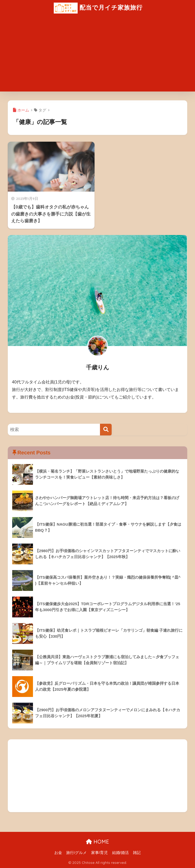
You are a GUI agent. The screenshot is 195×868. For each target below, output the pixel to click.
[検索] (106, 430)
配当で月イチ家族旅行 (98, 8)
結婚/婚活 (120, 853)
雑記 (137, 853)
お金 (58, 853)
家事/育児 (99, 853)
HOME (97, 842)
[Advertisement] (97, 55)
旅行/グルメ (76, 853)
